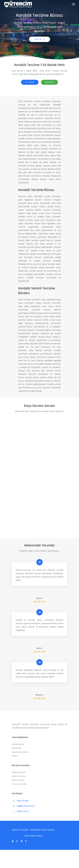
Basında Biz (16, 748)
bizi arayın (30, 82)
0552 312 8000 (23, 801)
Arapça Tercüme (18, 780)
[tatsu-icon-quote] (39, 562)
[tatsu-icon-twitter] (22, 841)
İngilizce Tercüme (19, 772)
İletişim (15, 756)
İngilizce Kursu (23, 811)
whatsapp (50, 82)
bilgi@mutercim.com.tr (26, 806)
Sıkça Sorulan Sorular (20, 752)
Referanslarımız (18, 744)
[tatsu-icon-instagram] (17, 841)
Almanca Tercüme (19, 776)
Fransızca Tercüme (19, 784)
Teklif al (40, 39)
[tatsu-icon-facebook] (26, 841)
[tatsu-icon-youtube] (13, 841)
